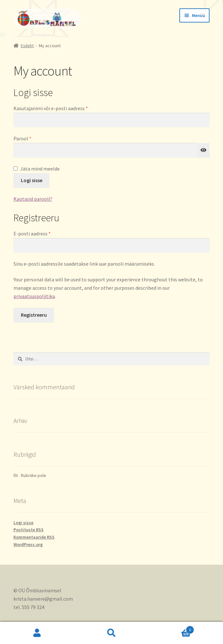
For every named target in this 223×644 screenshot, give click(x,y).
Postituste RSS (29, 530)
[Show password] (203, 150)
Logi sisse (32, 180)
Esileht (27, 46)
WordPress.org (28, 544)
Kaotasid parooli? (33, 199)
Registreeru (34, 315)
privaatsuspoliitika (34, 296)
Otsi (112, 633)
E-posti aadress (40, 233)
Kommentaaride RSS (34, 537)
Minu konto (37, 633)
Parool (30, 138)
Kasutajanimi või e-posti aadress (59, 108)
